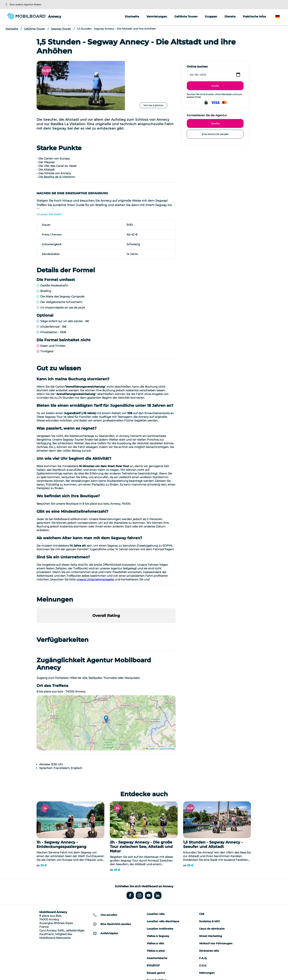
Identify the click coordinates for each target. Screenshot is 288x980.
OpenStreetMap (167, 700)
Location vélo (156, 865)
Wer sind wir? (58, 969)
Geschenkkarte (157, 909)
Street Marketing (211, 887)
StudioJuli (201, 969)
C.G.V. (203, 916)
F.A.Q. (203, 909)
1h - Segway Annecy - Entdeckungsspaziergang (61, 795)
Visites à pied (156, 901)
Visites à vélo (155, 894)
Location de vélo (100, 969)
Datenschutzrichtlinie (180, 969)
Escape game (156, 924)
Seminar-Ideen (78, 969)
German (281, 17)
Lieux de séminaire (212, 879)
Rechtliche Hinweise (152, 969)
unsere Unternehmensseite (95, 530)
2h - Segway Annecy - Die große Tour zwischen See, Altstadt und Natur (141, 797)
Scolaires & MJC (210, 872)
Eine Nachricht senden (215, 134)
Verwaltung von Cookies (144, 974)
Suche (215, 86)
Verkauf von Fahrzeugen (216, 894)
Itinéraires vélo (209, 901)
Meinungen (207, 924)
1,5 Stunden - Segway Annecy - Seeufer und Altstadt (213, 795)
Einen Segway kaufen (125, 969)
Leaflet (150, 700)
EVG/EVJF (153, 916)
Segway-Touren (61, 29)
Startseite (132, 16)
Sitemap (229, 969)
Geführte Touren (35, 29)
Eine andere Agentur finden (23, 5)
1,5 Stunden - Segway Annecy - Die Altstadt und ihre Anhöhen (116, 29)
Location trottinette (160, 879)
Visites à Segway (158, 887)
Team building (157, 931)
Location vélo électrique (163, 872)
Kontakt (216, 969)
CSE (202, 865)
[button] (37, 577)
